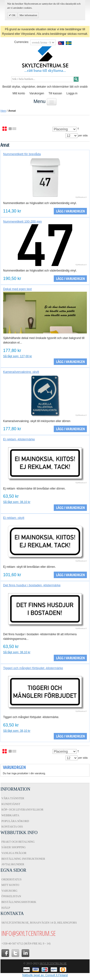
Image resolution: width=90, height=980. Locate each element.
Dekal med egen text (17, 289)
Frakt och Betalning (18, 842)
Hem (3, 111)
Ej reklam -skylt (14, 518)
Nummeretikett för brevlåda (22, 154)
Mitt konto (19, 93)
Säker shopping (14, 847)
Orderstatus (12, 879)
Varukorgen (37, 93)
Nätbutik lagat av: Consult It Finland (45, 975)
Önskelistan (11, 896)
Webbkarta (10, 815)
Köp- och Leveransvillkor (22, 810)
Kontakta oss (12, 827)
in (25, 953)
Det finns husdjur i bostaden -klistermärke (32, 585)
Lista (13, 129)
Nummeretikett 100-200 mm (22, 221)
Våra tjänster (13, 798)
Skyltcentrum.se (53, 963)
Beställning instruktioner (23, 859)
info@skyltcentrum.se (29, 933)
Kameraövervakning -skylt (21, 372)
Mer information (28, 15)
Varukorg (9, 891)
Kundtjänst (11, 804)
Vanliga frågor (14, 853)
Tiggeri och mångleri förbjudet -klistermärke (33, 668)
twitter (15, 953)
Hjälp (6, 908)
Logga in (72, 93)
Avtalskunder (13, 864)
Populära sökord (15, 821)
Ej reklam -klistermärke (19, 439)
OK (13, 15)
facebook (5, 953)
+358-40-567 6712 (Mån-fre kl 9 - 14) (26, 944)
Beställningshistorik (19, 902)
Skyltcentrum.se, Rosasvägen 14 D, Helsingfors (39, 923)
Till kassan (55, 93)
